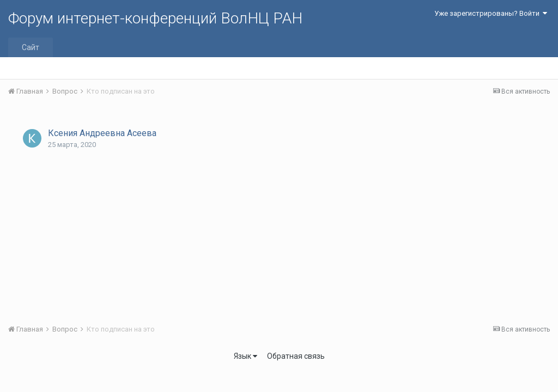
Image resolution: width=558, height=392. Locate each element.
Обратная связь (296, 356)
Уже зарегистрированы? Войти (491, 13)
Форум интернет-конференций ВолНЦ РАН (155, 18)
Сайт (31, 47)
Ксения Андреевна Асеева (102, 133)
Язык (245, 356)
